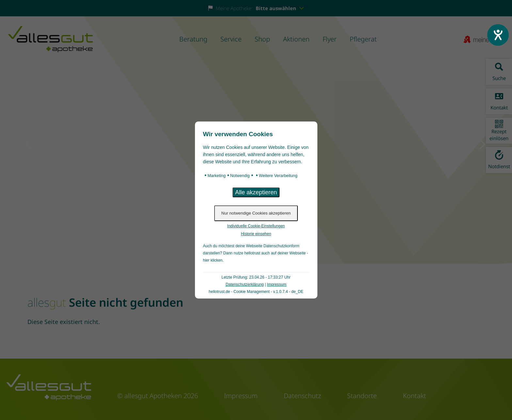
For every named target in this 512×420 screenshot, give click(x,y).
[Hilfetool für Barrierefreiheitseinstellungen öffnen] (498, 35)
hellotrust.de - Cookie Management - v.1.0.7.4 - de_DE (256, 292)
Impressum (277, 284)
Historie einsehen (256, 234)
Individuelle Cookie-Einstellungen (256, 226)
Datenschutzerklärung (245, 284)
